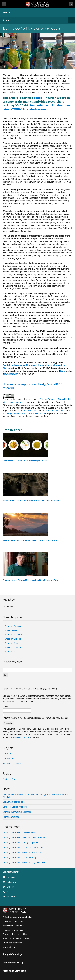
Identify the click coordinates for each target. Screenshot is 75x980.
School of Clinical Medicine (15, 807)
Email (5, 706)
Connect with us (11, 872)
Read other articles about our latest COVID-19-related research (36, 107)
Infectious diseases (12, 764)
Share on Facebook (14, 635)
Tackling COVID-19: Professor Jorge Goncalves (25, 863)
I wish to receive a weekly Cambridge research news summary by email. (36, 718)
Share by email (11, 630)
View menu (4, 4)
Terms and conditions (55, 411)
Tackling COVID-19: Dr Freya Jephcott (20, 842)
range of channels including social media (26, 413)
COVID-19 (7, 754)
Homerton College (11, 817)
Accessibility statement (13, 926)
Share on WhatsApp (14, 647)
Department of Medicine (14, 802)
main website (30, 411)
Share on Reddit (12, 643)
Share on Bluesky (13, 626)
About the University (13, 962)
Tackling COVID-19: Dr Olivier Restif (19, 832)
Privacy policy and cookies (15, 934)
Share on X (10, 652)
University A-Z (9, 947)
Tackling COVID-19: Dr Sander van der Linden (24, 847)
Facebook (11, 877)
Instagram (11, 882)
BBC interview (11, 374)
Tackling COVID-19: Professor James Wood (23, 852)
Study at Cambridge (13, 954)
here (63, 371)
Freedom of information (13, 930)
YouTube (11, 897)
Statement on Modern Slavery (16, 938)
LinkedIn (10, 887)
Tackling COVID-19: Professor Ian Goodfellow (24, 837)
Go (5, 675)
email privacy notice (20, 737)
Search (71, 4)
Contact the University (13, 921)
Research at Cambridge (14, 971)
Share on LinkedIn (13, 639)
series (38, 98)
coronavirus (8, 759)
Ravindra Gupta (10, 779)
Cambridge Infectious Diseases (17, 812)
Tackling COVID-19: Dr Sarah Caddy (19, 857)
